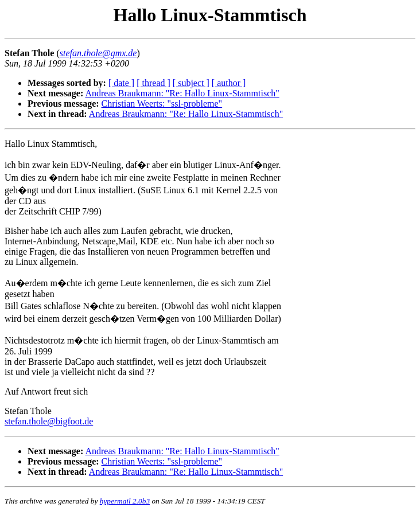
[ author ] (229, 83)
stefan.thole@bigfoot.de (49, 421)
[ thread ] (153, 83)
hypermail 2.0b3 (125, 501)
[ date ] (121, 83)
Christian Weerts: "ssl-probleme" (162, 104)
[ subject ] (191, 83)
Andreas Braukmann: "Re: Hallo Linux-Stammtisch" (182, 93)
